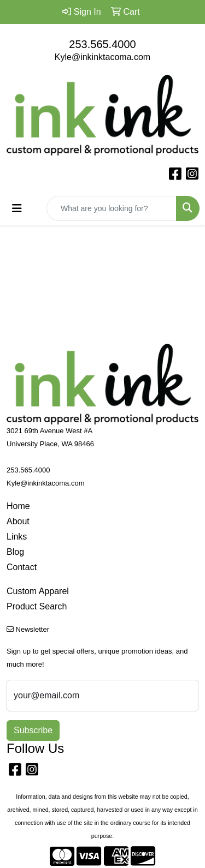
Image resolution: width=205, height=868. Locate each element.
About (18, 521)
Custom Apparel (38, 591)
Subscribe (33, 730)
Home (18, 506)
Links (17, 537)
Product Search (37, 606)
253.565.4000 (102, 44)
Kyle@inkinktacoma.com (102, 57)
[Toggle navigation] (17, 208)
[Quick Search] (112, 208)
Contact (22, 567)
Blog (15, 552)
